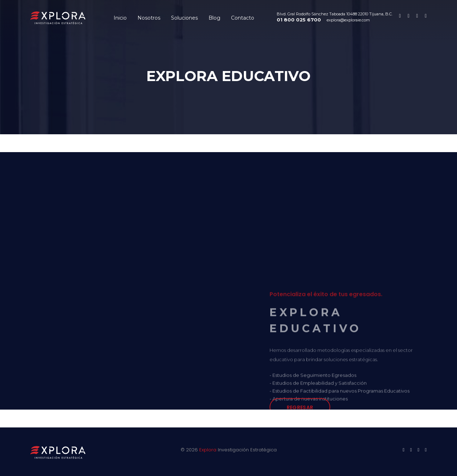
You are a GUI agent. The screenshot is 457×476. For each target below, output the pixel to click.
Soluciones (184, 18)
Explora (208, 450)
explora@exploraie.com (348, 20)
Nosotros (149, 18)
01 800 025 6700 (299, 20)
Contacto (243, 18)
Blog (214, 18)
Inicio (120, 18)
